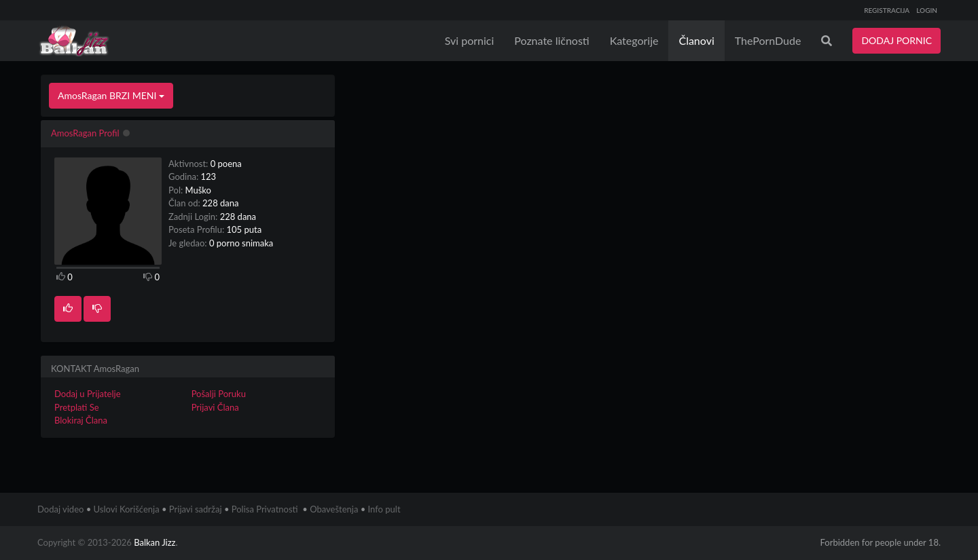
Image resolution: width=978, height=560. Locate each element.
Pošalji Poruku (219, 394)
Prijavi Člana (215, 407)
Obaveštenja (334, 509)
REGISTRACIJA (887, 10)
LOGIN (927, 10)
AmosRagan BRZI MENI (111, 95)
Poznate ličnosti (551, 40)
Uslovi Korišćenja (127, 509)
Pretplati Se (77, 407)
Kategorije (634, 40)
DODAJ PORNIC (896, 40)
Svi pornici (470, 40)
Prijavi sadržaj (196, 509)
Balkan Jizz (155, 542)
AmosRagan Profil (85, 133)
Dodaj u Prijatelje (88, 394)
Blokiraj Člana (81, 420)
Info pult (384, 509)
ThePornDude (768, 40)
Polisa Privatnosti (265, 509)
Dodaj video (60, 509)
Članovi (696, 40)
